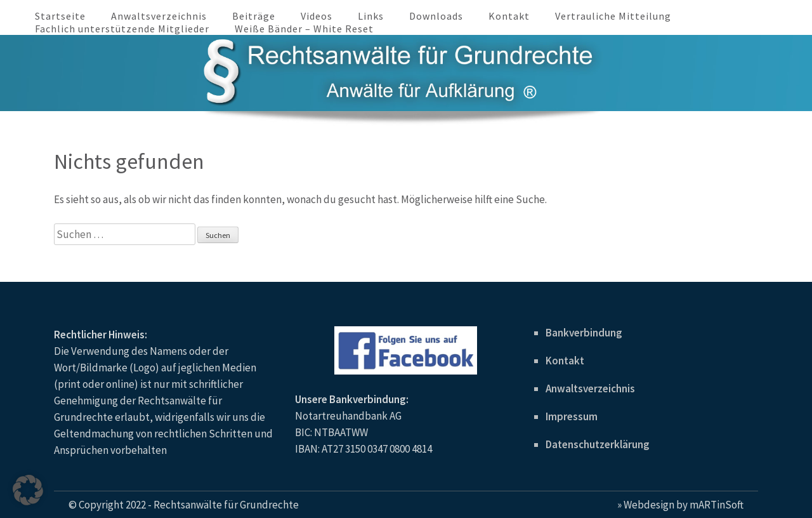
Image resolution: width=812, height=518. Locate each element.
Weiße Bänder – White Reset (304, 29)
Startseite (60, 16)
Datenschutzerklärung (598, 444)
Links (371, 16)
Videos (317, 16)
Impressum (572, 416)
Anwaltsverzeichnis (159, 16)
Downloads (436, 16)
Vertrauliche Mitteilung (613, 16)
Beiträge (254, 16)
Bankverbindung (584, 333)
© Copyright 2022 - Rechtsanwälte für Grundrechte (184, 505)
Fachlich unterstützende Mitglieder (122, 29)
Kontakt (509, 16)
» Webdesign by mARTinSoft (680, 505)
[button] (28, 490)
